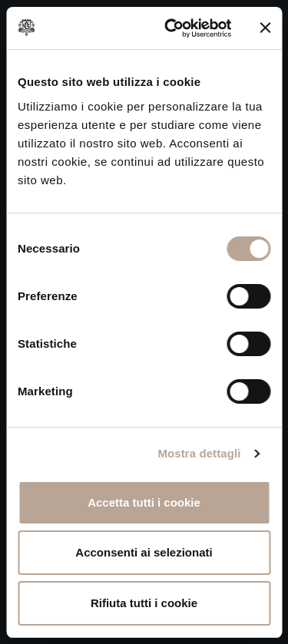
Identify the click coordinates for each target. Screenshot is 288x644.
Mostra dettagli (199, 453)
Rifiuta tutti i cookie (144, 603)
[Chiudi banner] (265, 28)
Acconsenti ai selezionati (144, 552)
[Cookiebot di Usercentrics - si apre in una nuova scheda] (172, 28)
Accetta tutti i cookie (144, 502)
